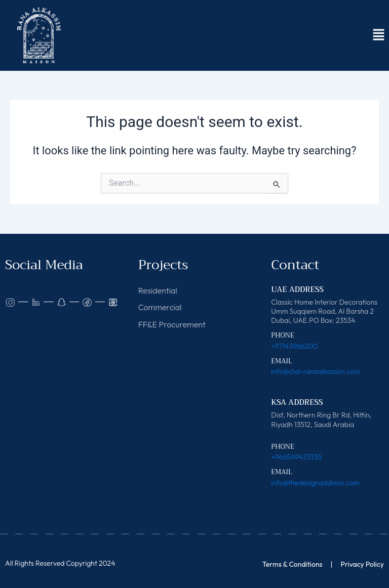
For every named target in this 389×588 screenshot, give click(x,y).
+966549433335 (296, 457)
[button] (379, 35)
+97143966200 (294, 346)
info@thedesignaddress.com (315, 483)
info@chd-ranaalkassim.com (315, 371)
